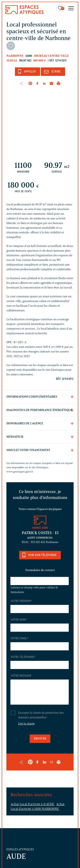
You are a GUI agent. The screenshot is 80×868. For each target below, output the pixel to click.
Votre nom (19, 620)
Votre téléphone (23, 657)
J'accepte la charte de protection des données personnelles (41, 715)
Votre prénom (21, 601)
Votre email (20, 639)
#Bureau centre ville (51, 56)
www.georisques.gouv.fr (20, 472)
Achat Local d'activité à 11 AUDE (33, 804)
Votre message (21, 676)
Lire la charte (26, 724)
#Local (12, 61)
